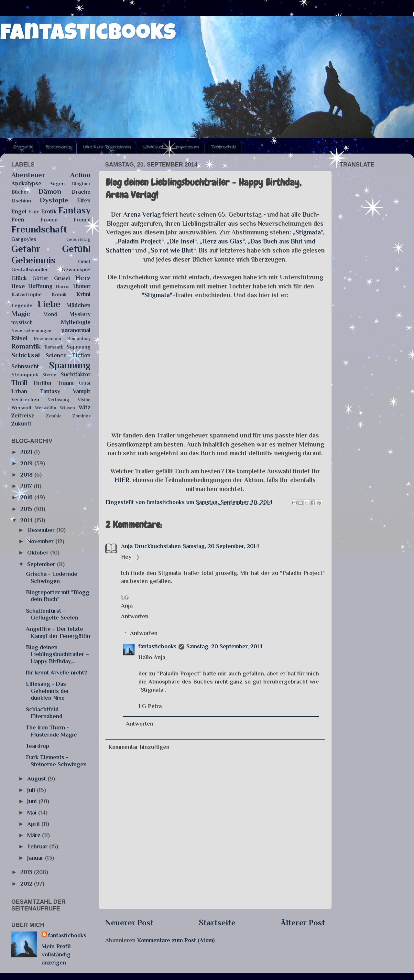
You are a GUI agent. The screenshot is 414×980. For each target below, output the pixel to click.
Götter (40, 278)
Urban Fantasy (36, 391)
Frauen (49, 220)
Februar (38, 846)
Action (80, 175)
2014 (27, 520)
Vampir (82, 391)
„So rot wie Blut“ (172, 250)
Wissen (67, 408)
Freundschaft (39, 229)
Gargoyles (24, 239)
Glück (19, 278)
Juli (32, 790)
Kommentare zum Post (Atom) (176, 940)
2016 (27, 497)
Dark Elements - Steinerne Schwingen (56, 761)
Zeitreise (23, 415)
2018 (27, 475)
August (37, 779)
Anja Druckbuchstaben (151, 546)
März (35, 835)
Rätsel (19, 338)
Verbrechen (25, 399)
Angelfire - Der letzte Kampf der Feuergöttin (58, 632)
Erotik (49, 211)
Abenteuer (28, 175)
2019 (27, 463)
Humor (82, 286)
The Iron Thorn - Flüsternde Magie (51, 731)
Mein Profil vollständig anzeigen (56, 954)
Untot (85, 383)
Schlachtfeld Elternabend (44, 713)
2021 (27, 452)
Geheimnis (33, 260)
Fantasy (74, 210)
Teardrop (38, 746)
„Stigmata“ (308, 232)
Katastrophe (27, 294)
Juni (33, 801)
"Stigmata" (157, 295)
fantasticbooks (88, 35)
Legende (22, 305)
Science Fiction (68, 355)
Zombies (82, 416)
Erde (34, 212)
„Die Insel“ (181, 241)
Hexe (18, 286)
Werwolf (21, 408)
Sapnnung (79, 347)
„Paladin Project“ (139, 241)
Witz (85, 407)
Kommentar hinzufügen (139, 747)
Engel (19, 211)
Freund (82, 220)
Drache (81, 192)
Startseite (23, 147)
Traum (65, 383)
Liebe (49, 304)
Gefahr (26, 249)
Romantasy (79, 339)
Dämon (50, 191)
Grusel (62, 278)
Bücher (20, 192)
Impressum (187, 147)
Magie (21, 314)
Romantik (26, 346)
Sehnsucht (25, 366)
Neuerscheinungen (31, 330)
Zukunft (21, 424)
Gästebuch (153, 147)
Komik (59, 294)
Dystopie (54, 200)
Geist (84, 261)
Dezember (42, 530)
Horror (63, 286)
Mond (50, 314)
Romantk (54, 347)
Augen (57, 183)
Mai (33, 813)
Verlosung (59, 400)
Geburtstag (78, 239)
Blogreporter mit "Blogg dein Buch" (58, 596)
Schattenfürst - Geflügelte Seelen (52, 614)
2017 (27, 486)
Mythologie (76, 322)
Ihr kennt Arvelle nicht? (56, 673)
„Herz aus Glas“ (222, 241)
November (41, 541)
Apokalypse (26, 183)
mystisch (22, 322)
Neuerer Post (129, 923)
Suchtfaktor (76, 374)
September (42, 564)
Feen (18, 220)
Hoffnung (40, 286)
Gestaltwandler (30, 269)
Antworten (135, 616)
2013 (27, 872)
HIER (122, 480)
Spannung (70, 365)
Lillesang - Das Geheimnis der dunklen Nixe (48, 691)
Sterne (49, 375)
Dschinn (21, 201)
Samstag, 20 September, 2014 (221, 546)
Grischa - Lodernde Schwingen (52, 577)
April (34, 824)
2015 (27, 509)
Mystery (80, 314)
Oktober (39, 553)
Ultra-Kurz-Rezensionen (107, 147)
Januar (36, 858)
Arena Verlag (142, 214)
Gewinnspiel (76, 269)
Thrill (19, 382)
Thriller (42, 383)
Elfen (84, 200)
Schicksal (26, 355)
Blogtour (81, 184)
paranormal (76, 330)
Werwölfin (46, 408)
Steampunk (25, 375)
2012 (27, 884)
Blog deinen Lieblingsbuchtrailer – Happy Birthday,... (58, 654)
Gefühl (76, 249)
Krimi (83, 294)
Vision (84, 400)
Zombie (54, 416)
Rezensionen (58, 147)
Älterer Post (303, 923)
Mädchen (79, 305)
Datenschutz (224, 147)
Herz (83, 278)
